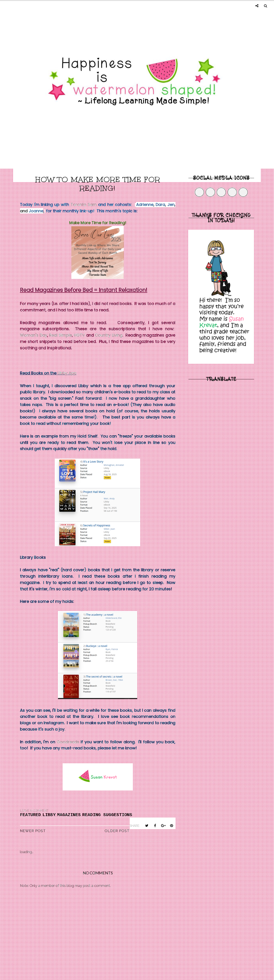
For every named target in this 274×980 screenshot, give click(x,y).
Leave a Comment (34, 811)
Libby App (67, 373)
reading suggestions (107, 815)
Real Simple (60, 335)
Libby (49, 815)
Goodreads (68, 742)
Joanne (36, 211)
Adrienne (145, 205)
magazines (69, 815)
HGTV (79, 335)
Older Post (117, 831)
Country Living (109, 335)
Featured (30, 815)
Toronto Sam (84, 205)
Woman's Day (33, 335)
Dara (160, 205)
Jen (171, 205)
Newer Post (33, 831)
